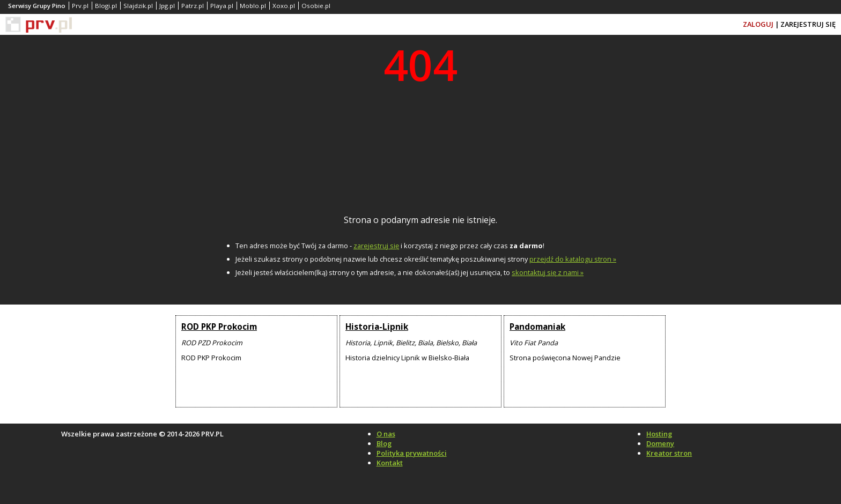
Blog (384, 443)
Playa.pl (222, 6)
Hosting (659, 434)
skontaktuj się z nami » (548, 272)
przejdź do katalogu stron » (573, 259)
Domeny (660, 443)
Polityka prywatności (412, 453)
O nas (386, 434)
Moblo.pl (253, 6)
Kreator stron (669, 453)
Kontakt (390, 463)
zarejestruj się (376, 246)
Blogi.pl (106, 6)
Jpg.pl (167, 6)
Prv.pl (80, 6)
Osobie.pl (316, 6)
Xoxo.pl (284, 6)
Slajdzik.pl (138, 6)
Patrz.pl (193, 6)
